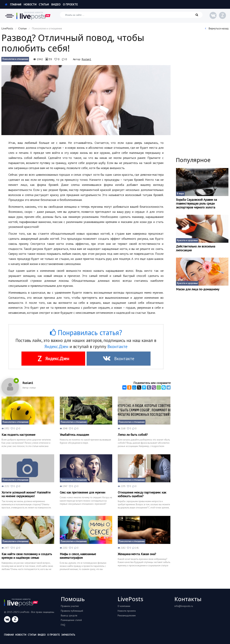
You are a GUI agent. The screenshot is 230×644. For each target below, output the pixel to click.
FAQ (63, 625)
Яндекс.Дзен (56, 346)
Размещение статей (71, 620)
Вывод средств (69, 615)
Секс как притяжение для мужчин (82, 492)
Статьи (44, 4)
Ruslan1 (86, 59)
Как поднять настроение (18, 435)
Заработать (68, 635)
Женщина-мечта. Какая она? (137, 554)
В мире (180, 194)
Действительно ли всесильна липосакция (196, 248)
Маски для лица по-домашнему (198, 289)
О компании (124, 606)
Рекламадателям (127, 615)
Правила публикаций (72, 611)
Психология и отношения (15, 59)
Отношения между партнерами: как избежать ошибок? (142, 494)
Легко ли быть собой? (133, 435)
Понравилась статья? (86, 332)
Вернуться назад (217, 28)
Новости (30, 4)
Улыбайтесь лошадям (74, 435)
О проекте (70, 4)
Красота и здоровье (187, 240)
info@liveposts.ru (184, 606)
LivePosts (7, 28)
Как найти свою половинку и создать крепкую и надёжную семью (27, 556)
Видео (56, 4)
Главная (13, 4)
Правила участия (70, 606)
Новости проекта (127, 611)
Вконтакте (117, 346)
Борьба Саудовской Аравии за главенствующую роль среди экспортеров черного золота (196, 203)
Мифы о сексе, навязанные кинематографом (78, 556)
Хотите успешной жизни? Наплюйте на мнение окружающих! (26, 494)
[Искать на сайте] (131, 15)
